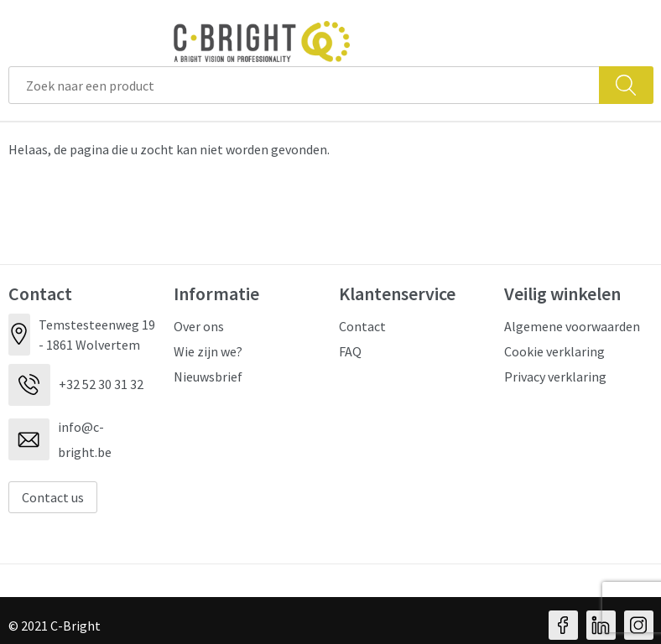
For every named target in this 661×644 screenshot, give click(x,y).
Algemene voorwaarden (572, 326)
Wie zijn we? (208, 351)
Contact (362, 326)
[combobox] (304, 85)
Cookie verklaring (554, 351)
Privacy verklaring (555, 377)
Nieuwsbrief (208, 377)
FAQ (350, 351)
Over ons (199, 326)
